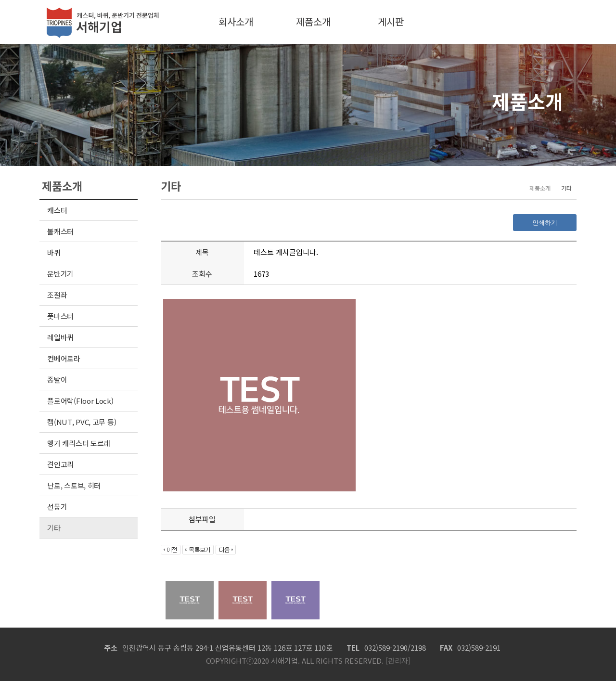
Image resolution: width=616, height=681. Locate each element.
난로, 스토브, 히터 (74, 485)
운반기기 (60, 274)
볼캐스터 (60, 231)
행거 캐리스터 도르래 (79, 443)
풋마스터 (60, 316)
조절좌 (57, 295)
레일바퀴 (60, 337)
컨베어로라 (64, 358)
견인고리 (60, 464)
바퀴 (54, 252)
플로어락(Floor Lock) (80, 401)
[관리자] (397, 661)
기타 (54, 528)
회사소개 (236, 21)
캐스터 (57, 210)
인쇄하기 (545, 223)
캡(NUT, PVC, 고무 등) (82, 422)
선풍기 (57, 507)
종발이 (57, 379)
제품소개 (313, 21)
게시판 (391, 21)
